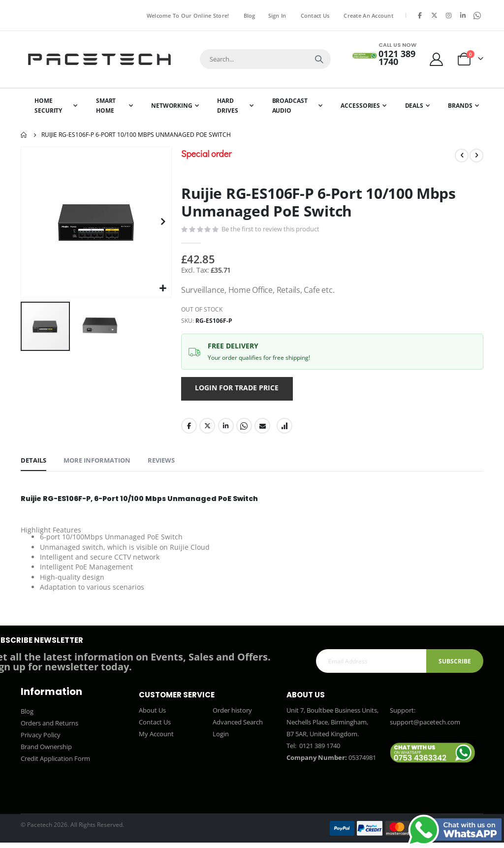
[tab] (33, 464)
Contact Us (315, 16)
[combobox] (265, 59)
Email (262, 428)
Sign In (277, 16)
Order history (232, 716)
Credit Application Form (55, 764)
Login (221, 739)
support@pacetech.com (425, 727)
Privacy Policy (41, 740)
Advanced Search (238, 727)
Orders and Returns (49, 728)
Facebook (189, 428)
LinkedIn (226, 428)
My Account (156, 739)
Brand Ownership (46, 752)
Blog (250, 16)
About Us (152, 716)
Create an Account (368, 16)
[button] (163, 289)
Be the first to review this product (270, 229)
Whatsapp (244, 428)
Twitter (207, 428)
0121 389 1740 (319, 751)
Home (24, 135)
